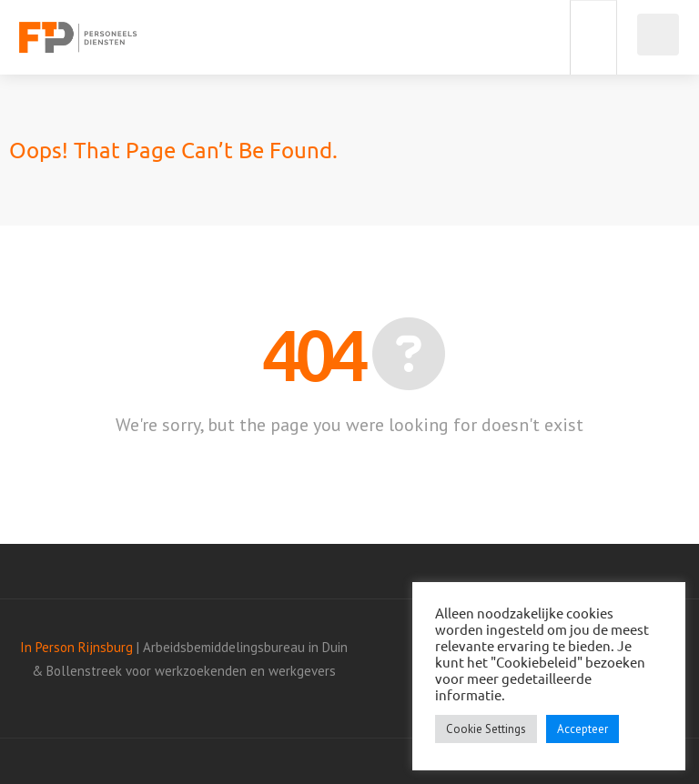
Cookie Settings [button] (486, 729)
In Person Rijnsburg (76, 647)
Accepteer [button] (582, 729)
